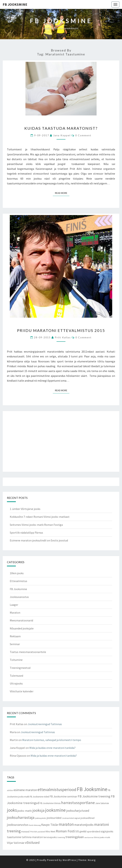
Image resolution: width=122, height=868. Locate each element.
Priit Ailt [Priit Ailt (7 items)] (34, 832)
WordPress (69, 860)
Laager (14, 605)
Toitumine (16, 660)
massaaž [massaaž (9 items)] (25, 832)
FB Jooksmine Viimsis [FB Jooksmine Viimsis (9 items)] (50, 803)
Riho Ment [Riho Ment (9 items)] (50, 832)
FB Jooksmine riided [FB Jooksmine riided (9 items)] (39, 797)
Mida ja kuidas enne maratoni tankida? (52, 748)
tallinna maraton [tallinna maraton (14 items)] (32, 837)
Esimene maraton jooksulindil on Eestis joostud (39, 540)
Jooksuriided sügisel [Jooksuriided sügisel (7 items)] (71, 818)
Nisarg (92, 860)
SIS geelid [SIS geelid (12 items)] (81, 831)
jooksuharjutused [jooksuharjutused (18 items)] (78, 811)
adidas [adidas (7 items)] (10, 790)
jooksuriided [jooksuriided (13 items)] (54, 818)
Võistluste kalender (22, 691)
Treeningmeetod (20, 668)
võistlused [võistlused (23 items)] (32, 843)
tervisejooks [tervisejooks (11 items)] (50, 837)
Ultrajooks (16, 683)
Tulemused (16, 676)
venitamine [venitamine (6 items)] (89, 837)
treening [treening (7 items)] (61, 837)
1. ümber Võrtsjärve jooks (25, 509)
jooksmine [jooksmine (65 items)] (55, 810)
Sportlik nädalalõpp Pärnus (26, 533)
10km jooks (17, 573)
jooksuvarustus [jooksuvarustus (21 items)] (18, 825)
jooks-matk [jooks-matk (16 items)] (25, 811)
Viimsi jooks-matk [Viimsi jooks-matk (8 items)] (102, 837)
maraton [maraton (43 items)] (66, 824)
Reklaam (15, 636)
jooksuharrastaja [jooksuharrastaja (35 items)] (21, 817)
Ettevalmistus (18, 581)
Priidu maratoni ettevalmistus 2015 (61, 330)
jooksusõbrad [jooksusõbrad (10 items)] (87, 818)
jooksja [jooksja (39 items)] (39, 810)
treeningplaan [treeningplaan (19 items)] (75, 837)
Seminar (15, 644)
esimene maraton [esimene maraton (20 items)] (25, 790)
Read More (62, 193)
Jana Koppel (62, 135)
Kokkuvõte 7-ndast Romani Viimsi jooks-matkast (40, 517)
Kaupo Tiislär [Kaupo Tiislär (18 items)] (50, 825)
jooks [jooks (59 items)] (12, 810)
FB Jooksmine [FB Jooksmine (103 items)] (92, 789)
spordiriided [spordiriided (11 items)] (93, 831)
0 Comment (83, 135)
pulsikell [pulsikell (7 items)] (41, 832)
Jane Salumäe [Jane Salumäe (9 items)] (102, 803)
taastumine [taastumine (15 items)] (14, 837)
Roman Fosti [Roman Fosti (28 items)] (65, 831)
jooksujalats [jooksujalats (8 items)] (41, 818)
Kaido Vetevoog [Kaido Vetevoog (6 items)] (35, 825)
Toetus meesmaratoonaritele (28, 652)
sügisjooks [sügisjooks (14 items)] (107, 831)
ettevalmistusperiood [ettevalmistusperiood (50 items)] (57, 790)
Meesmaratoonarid (21, 620)
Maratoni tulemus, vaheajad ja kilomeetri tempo (52, 740)
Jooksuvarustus (19, 597)
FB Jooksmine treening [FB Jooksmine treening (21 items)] (94, 796)
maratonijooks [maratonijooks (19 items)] (84, 825)
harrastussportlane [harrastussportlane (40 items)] (78, 803)
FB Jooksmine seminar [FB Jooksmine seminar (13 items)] (63, 796)
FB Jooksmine (15, 4)
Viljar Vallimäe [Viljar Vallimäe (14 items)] (16, 843)
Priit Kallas (63, 337)
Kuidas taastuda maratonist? (61, 128)
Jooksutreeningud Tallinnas (45, 724)
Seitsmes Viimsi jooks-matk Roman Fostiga (36, 525)
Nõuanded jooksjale (22, 628)
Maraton (15, 613)
